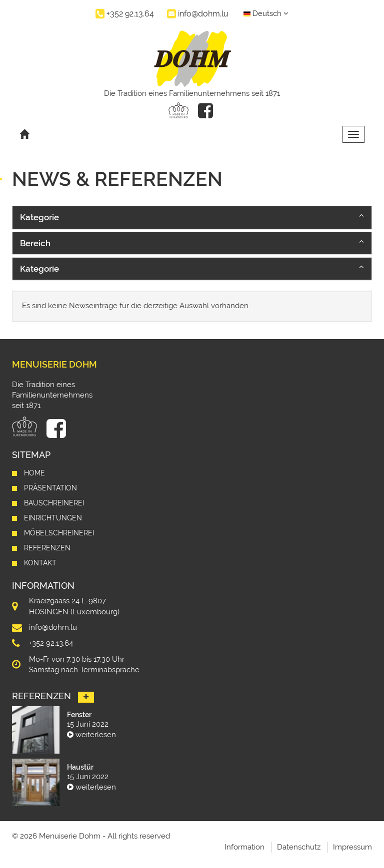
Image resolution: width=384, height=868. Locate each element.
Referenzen (47, 548)
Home (34, 473)
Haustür (80, 767)
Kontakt (40, 563)
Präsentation (50, 488)
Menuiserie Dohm (54, 364)
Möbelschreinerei (59, 533)
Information (244, 847)
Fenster (79, 715)
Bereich (35, 243)
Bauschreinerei (54, 503)
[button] (192, 217)
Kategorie (39, 217)
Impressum (352, 847)
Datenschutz (299, 847)
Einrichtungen (53, 518)
